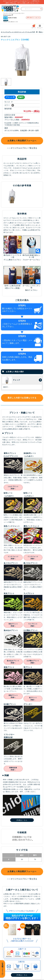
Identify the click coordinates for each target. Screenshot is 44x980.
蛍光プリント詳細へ (13, 626)
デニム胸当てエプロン (13, 260)
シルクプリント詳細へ (13, 488)
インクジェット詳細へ (13, 558)
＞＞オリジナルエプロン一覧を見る (22, 149)
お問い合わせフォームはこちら (33, 18)
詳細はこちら (22, 821)
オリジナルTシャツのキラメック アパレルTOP (18, 33)
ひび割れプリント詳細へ (33, 662)
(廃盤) (18, 289)
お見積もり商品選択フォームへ (22, 141)
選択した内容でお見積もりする (22, 398)
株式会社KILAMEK (6, 15)
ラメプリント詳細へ (33, 626)
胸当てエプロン (31, 291)
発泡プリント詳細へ (13, 697)
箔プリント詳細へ (33, 699)
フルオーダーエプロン (31, 260)
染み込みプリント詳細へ (13, 662)
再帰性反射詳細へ (13, 769)
